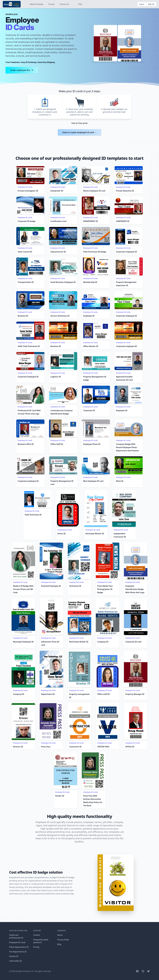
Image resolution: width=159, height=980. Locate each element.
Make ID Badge (37, 4)
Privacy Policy (63, 940)
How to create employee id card (79, 132)
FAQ (80, 4)
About (60, 935)
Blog (59, 944)
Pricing (51, 4)
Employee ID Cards (25, 187)
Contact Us (64, 4)
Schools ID (14, 956)
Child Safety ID (16, 961)
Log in (142, 4)
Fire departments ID (18, 952)
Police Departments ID (19, 947)
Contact (37, 935)
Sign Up (151, 4)
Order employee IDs (22, 70)
